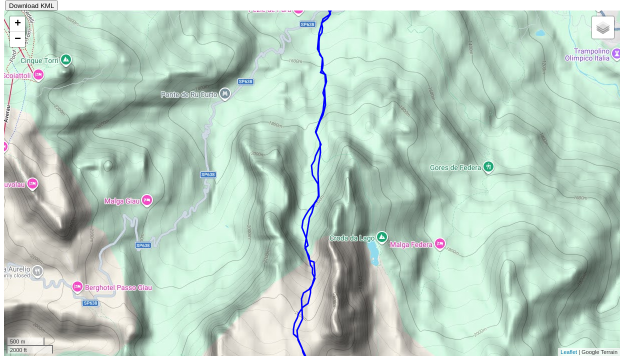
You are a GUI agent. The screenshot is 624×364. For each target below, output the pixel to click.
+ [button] (18, 24)
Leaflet (569, 352)
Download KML (31, 6)
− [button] (18, 39)
